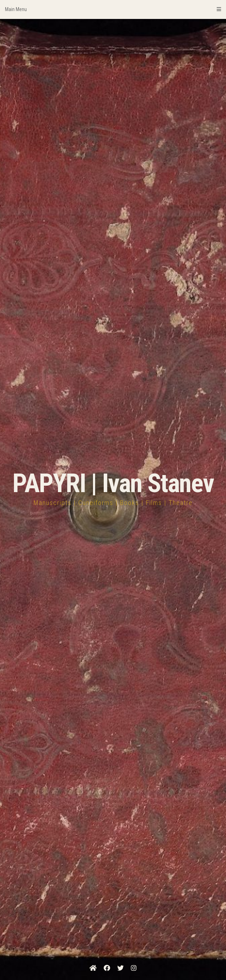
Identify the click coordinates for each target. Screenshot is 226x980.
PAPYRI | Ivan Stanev (113, 483)
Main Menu (113, 9)
